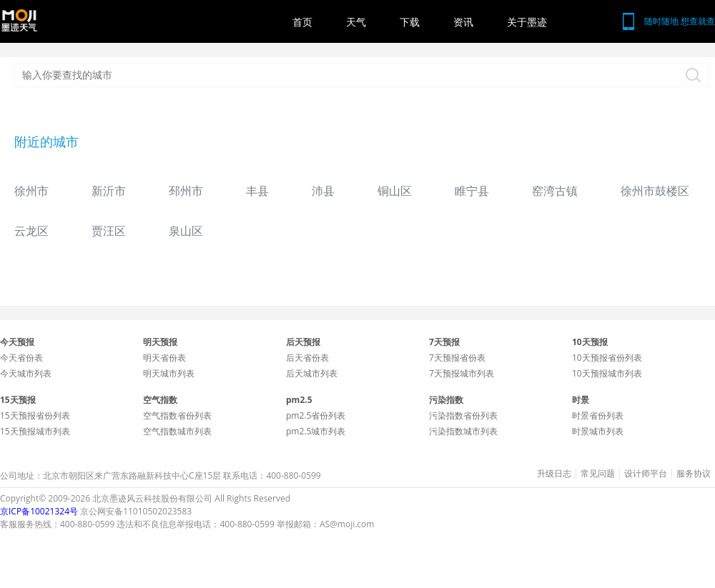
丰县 (257, 191)
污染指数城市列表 (463, 431)
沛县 (323, 191)
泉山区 (186, 231)
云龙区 (31, 231)
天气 (356, 22)
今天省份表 (21, 358)
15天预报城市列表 (35, 431)
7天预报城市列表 (462, 373)
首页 (302, 22)
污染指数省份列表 (463, 415)
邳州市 (186, 191)
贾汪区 (109, 231)
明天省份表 (164, 358)
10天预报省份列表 (607, 358)
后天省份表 (307, 358)
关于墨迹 (527, 22)
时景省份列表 (598, 415)
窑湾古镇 (555, 191)
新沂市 (109, 191)
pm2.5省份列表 (316, 415)
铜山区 (395, 191)
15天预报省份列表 (35, 415)
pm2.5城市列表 (316, 431)
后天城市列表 (312, 373)
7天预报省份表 (457, 358)
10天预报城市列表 (607, 373)
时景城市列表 (598, 431)
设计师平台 (646, 474)
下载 (410, 22)
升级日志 (554, 474)
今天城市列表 (26, 373)
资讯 (463, 22)
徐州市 (31, 191)
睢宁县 (472, 191)
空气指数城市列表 (177, 431)
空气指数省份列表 (177, 415)
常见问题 (598, 474)
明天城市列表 (169, 373)
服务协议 (694, 474)
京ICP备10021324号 (39, 511)
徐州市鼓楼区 (655, 191)
